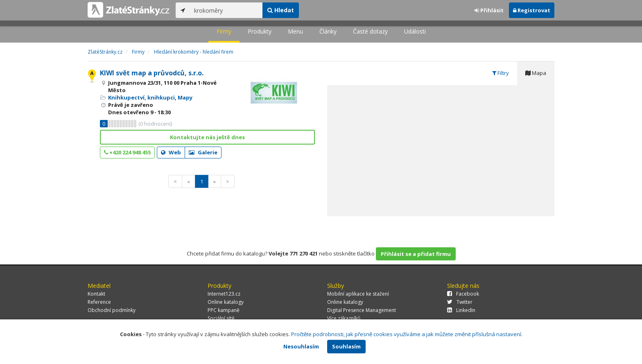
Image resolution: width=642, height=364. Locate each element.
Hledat (281, 10)
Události (415, 31)
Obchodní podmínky (112, 310)
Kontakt (96, 294)
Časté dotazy (370, 31)
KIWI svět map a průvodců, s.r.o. (152, 73)
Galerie (203, 152)
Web (171, 152)
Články (328, 31)
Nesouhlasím (301, 346)
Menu (295, 31)
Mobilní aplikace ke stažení (358, 294)
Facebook (463, 294)
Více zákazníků (344, 318)
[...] (226, 10)
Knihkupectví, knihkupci (141, 97)
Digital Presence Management (362, 310)
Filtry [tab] (501, 73)
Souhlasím (346, 346)
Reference (99, 302)
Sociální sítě (221, 318)
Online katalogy (226, 302)
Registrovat (532, 10)
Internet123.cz (224, 294)
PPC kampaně (224, 310)
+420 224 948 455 (127, 152)
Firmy (224, 31)
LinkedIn (461, 310)
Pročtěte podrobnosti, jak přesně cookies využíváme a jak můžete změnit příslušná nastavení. (407, 334)
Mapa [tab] (536, 73)
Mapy (185, 97)
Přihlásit (489, 10)
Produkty (260, 31)
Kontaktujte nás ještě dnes (207, 137)
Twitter (460, 302)
